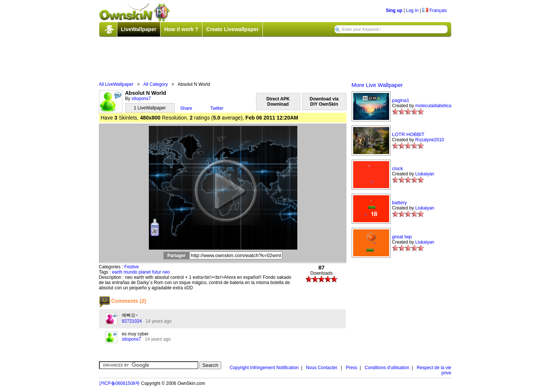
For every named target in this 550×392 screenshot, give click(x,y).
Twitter (217, 108)
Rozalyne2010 (430, 140)
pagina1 (401, 100)
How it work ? (181, 29)
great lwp (402, 237)
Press (351, 368)
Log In (412, 10)
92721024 (132, 321)
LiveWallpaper (139, 29)
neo (166, 272)
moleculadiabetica (433, 106)
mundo (131, 272)
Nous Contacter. (322, 368)
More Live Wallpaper (377, 85)
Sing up (394, 10)
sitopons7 (141, 99)
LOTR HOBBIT (408, 134)
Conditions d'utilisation (387, 368)
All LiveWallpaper (116, 84)
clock (398, 168)
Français (434, 10)
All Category (155, 84)
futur (157, 272)
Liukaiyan (425, 174)
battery (400, 203)
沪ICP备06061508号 (119, 383)
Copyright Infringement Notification (264, 368)
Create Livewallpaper (232, 29)
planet (145, 272)
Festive (132, 267)
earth (117, 272)
